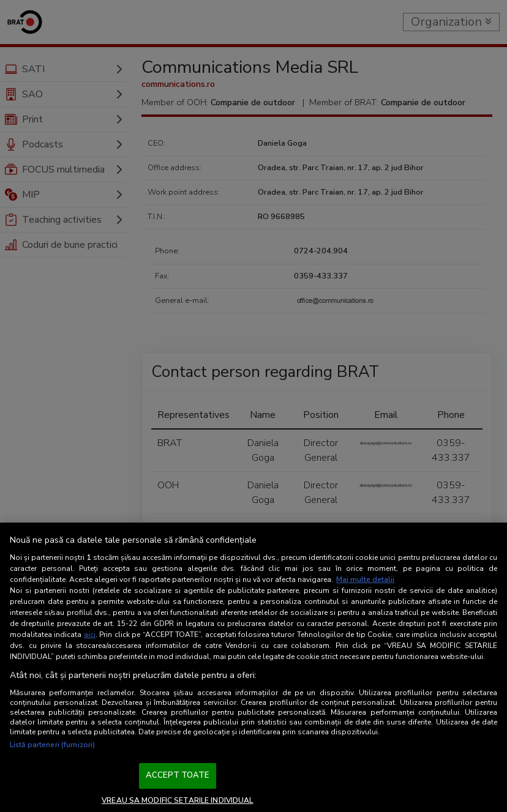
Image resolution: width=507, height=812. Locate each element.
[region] (254, 667)
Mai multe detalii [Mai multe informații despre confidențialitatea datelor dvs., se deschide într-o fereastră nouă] (365, 579)
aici (90, 635)
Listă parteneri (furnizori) (52, 745)
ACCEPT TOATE (178, 775)
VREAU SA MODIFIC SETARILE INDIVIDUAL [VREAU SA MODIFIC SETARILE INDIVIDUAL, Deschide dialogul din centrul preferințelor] (177, 800)
